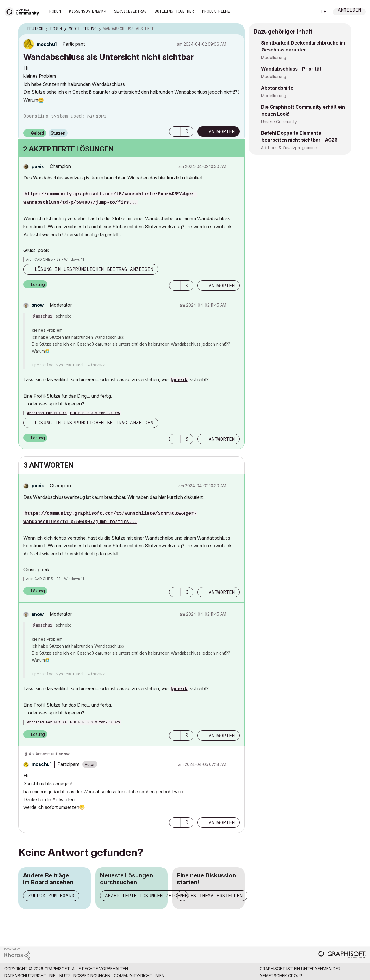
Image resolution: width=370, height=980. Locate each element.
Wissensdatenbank (88, 11)
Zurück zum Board (51, 896)
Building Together (174, 11)
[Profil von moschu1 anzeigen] (47, 44)
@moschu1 (43, 316)
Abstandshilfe (277, 88)
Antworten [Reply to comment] (222, 286)
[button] (175, 131)
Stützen (58, 133)
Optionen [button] (236, 29)
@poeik (179, 380)
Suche (306, 12)
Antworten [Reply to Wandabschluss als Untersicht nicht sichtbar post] (222, 131)
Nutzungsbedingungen (85, 976)
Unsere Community (279, 122)
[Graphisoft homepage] (342, 955)
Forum (55, 11)
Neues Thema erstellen (212, 896)
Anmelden (349, 11)
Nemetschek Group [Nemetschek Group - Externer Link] (281, 976)
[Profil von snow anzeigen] (38, 305)
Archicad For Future (47, 413)
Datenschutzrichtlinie (30, 976)
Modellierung (274, 57)
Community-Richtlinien (139, 976)
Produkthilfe (216, 11)
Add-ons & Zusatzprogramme (289, 148)
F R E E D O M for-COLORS (95, 413)
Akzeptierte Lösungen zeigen (144, 896)
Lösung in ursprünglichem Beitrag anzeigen (94, 269)
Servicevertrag (130, 11)
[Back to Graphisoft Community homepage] (24, 11)
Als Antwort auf (49, 754)
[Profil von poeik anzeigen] (38, 166)
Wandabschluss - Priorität (291, 69)
